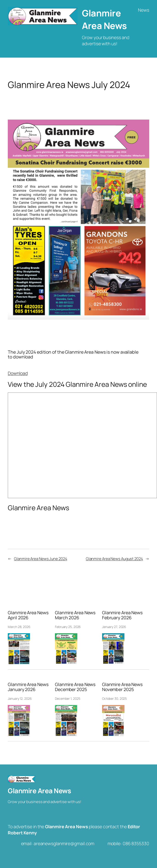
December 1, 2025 (68, 698)
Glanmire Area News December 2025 (75, 687)
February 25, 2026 (68, 627)
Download (18, 373)
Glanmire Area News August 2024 (114, 559)
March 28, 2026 (19, 627)
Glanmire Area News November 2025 (122, 687)
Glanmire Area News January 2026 (28, 687)
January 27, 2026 (114, 627)
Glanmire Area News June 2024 (41, 559)
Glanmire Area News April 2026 (28, 615)
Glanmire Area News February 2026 (122, 615)
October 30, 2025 (114, 698)
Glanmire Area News (104, 19)
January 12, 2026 (20, 698)
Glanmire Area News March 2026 (75, 615)
